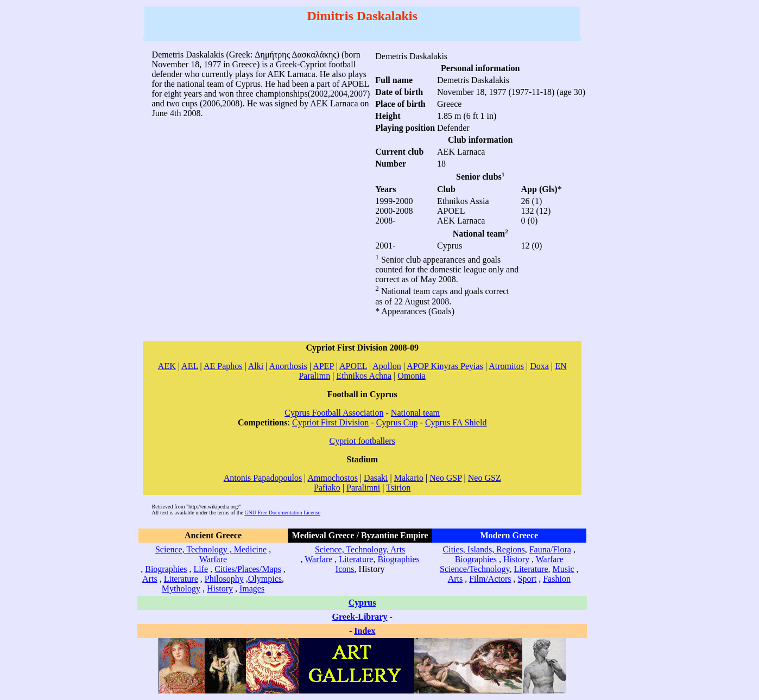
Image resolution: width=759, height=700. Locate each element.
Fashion (557, 579)
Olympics (265, 579)
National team (415, 413)
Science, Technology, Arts (360, 549)
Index (365, 631)
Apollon (387, 366)
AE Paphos (223, 366)
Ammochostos (332, 478)
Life (201, 569)
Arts (150, 579)
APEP (323, 366)
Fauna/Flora (550, 549)
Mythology (181, 588)
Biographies (166, 569)
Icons (345, 569)
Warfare (213, 559)
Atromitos (506, 366)
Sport (527, 579)
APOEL (353, 366)
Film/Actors (490, 579)
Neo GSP (445, 478)
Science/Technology (475, 569)
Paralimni (363, 488)
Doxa (539, 366)
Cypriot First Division (330, 422)
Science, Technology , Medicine (211, 549)
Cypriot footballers (362, 441)
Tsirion (398, 488)
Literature (181, 579)
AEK (167, 366)
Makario (409, 478)
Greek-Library (360, 617)
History (220, 588)
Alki (256, 366)
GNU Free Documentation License (282, 513)
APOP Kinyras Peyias (445, 366)
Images (252, 588)
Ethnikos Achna (364, 376)
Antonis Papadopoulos (263, 478)
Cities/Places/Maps (248, 569)
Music (564, 569)
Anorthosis (288, 366)
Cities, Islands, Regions (484, 549)
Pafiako (327, 488)
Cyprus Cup (397, 422)
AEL (190, 366)
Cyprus (362, 603)
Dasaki (376, 478)
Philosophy (224, 579)
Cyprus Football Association (334, 413)
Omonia (412, 376)
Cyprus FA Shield (456, 422)
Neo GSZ (485, 478)
